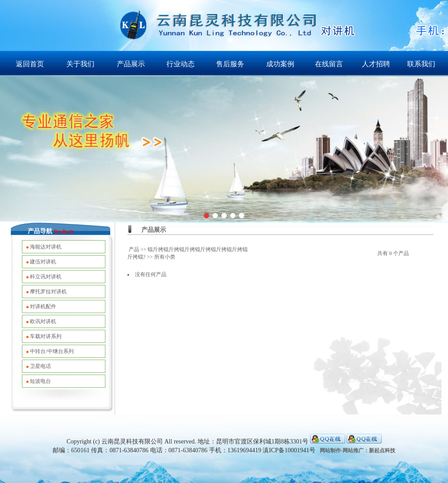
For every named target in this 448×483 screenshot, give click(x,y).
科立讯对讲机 (46, 277)
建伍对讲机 (43, 262)
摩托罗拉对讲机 (48, 292)
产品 (134, 249)
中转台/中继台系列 (52, 351)
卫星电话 (40, 366)
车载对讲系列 (46, 336)
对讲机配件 (43, 306)
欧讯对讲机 (43, 321)
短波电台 (40, 381)
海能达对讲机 (46, 247)
